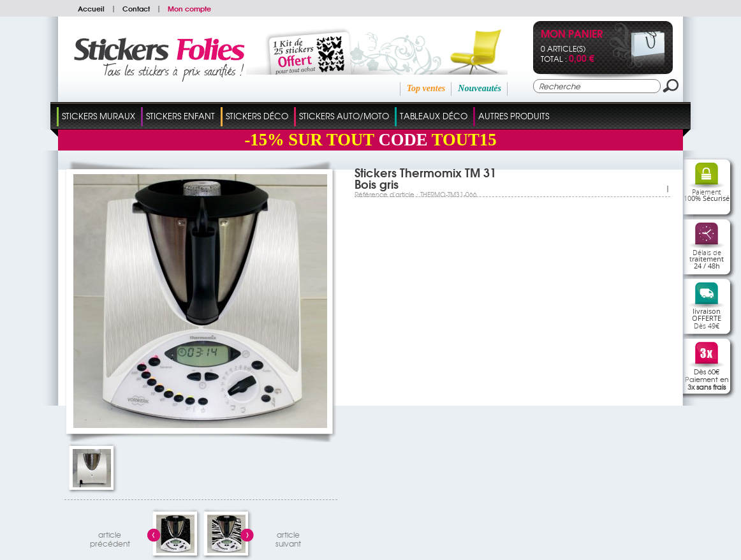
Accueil (91, 8)
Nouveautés (480, 88)
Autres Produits (514, 116)
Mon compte (189, 8)
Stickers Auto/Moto (344, 116)
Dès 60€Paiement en (707, 379)
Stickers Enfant (180, 116)
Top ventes (426, 88)
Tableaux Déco (434, 116)
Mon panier (572, 35)
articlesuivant (288, 537)
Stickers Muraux (99, 116)
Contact (136, 8)
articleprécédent (110, 537)
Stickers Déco (257, 116)
